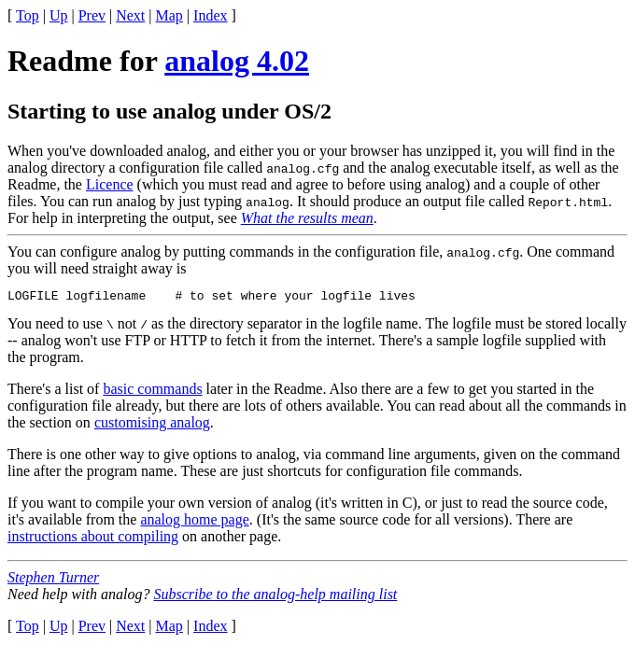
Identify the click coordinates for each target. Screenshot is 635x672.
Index (210, 15)
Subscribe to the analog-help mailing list (275, 597)
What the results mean (307, 218)
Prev (92, 15)
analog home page (194, 522)
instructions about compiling (93, 539)
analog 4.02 (237, 61)
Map (169, 15)
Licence (110, 184)
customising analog (152, 425)
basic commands (152, 392)
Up (59, 15)
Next (130, 15)
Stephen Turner (53, 580)
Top (28, 15)
